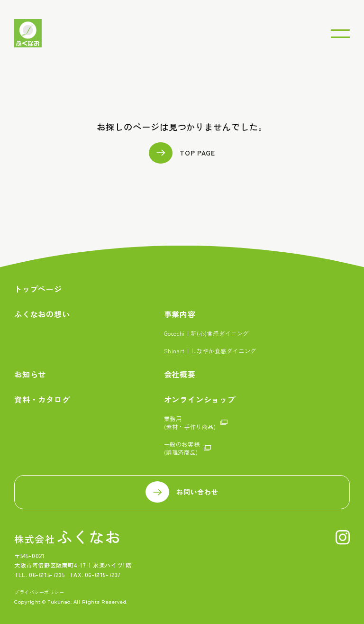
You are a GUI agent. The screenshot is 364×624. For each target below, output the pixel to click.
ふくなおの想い (42, 314)
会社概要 (180, 374)
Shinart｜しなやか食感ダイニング (210, 351)
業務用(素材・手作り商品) (190, 422)
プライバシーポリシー (39, 592)
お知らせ (30, 374)
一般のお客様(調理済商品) (182, 448)
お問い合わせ (197, 492)
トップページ (38, 289)
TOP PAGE (197, 153)
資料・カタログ (42, 399)
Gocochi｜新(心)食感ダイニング (206, 333)
